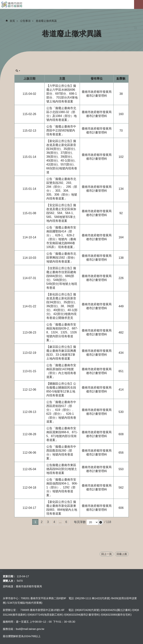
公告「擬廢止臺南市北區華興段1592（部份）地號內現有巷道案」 (62, 258)
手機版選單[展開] (139, 4)
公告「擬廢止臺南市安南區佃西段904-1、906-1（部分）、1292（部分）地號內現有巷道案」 (62, 487)
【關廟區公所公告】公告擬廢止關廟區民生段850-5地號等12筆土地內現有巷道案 (61, 389)
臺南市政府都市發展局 (71, 4)
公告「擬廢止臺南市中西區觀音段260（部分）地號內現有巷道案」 (61, 453)
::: (136, 28)
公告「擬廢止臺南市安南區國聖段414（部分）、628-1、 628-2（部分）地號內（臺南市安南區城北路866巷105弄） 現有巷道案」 (61, 237)
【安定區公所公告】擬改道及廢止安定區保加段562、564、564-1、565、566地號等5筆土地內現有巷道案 (61, 213)
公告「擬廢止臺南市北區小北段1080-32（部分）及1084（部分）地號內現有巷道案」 (62, 114)
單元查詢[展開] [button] (18, 71)
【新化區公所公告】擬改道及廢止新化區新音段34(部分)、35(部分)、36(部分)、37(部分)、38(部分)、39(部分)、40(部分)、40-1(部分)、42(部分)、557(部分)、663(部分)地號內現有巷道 (62, 157)
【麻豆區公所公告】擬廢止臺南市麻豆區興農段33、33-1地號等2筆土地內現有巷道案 (61, 353)
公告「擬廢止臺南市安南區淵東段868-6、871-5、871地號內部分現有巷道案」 (62, 434)
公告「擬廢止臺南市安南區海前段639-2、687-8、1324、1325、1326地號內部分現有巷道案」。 (62, 332)
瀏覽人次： (9, 581)
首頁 (12, 21)
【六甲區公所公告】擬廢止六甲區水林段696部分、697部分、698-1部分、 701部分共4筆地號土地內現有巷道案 (62, 94)
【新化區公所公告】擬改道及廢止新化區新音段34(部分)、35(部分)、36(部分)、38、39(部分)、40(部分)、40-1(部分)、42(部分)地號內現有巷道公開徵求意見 (62, 306)
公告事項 (25, 21)
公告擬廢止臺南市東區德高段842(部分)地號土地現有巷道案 (62, 469)
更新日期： (9, 576)
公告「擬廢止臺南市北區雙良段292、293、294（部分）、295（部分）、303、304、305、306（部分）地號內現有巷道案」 (62, 189)
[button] (101, 522)
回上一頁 (107, 554)
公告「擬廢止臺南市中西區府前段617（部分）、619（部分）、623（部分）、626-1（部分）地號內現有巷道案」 (61, 412)
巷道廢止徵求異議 (46, 21)
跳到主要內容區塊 (2, 2)
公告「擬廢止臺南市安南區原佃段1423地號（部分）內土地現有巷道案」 (61, 371)
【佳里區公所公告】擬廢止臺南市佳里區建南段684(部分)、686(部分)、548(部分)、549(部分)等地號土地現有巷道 (62, 278)
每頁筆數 (80, 522)
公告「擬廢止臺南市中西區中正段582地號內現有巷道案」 (61, 130)
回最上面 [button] (122, 554)
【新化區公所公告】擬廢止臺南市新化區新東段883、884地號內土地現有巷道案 (62, 508)
